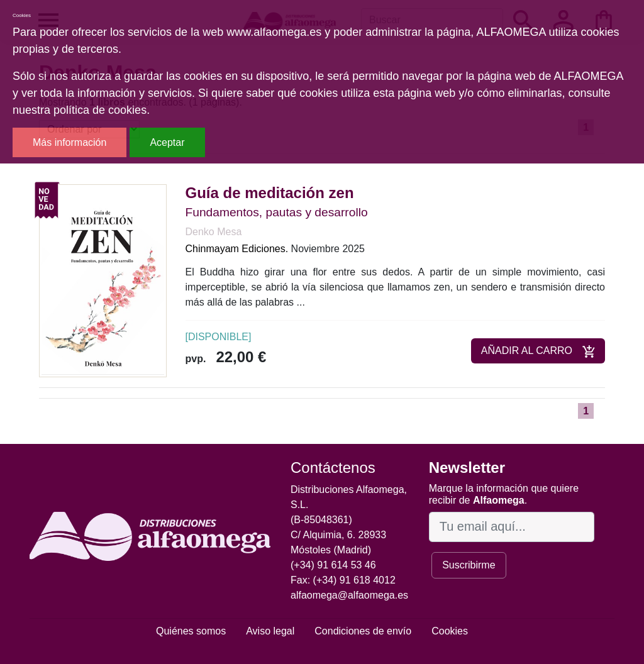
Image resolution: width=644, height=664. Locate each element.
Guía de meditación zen (270, 193)
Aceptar (167, 142)
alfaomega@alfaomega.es (349, 595)
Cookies (450, 631)
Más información (69, 142)
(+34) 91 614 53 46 (333, 565)
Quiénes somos (191, 631)
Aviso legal (270, 631)
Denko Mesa (214, 232)
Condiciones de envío (363, 631)
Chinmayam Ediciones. (237, 249)
